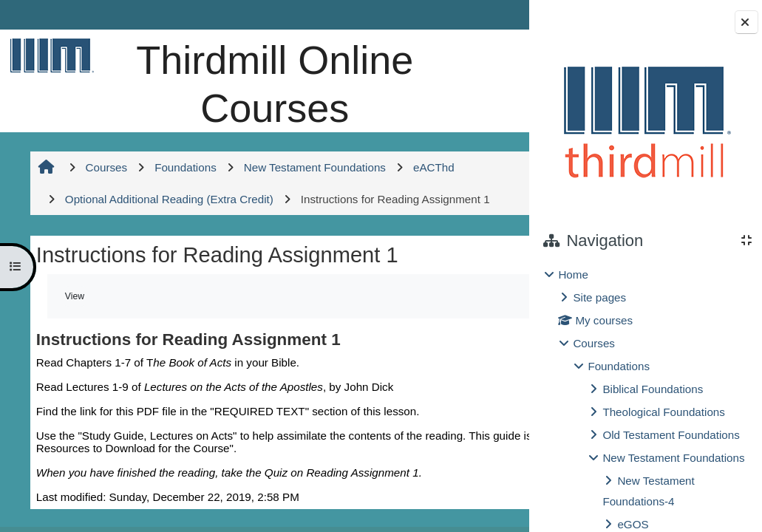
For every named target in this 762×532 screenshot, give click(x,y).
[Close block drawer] (746, 22)
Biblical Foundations (653, 389)
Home (573, 274)
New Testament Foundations (673, 458)
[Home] (50, 55)
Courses (594, 343)
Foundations (619, 366)
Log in (487, 14)
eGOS (633, 524)
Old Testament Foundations (671, 435)
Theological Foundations (663, 412)
